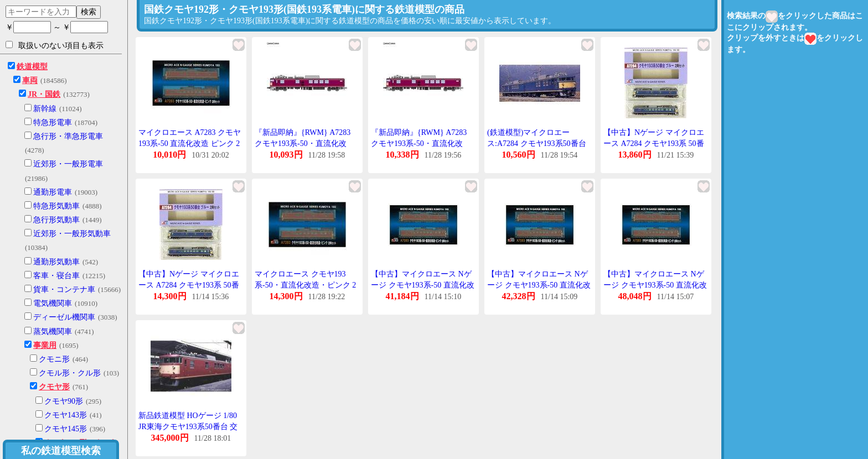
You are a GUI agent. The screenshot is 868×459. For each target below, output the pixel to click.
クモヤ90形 (64, 401)
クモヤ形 (54, 387)
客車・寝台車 (56, 276)
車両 (30, 80)
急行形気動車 (56, 220)
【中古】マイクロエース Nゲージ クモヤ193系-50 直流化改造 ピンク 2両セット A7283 (423, 285)
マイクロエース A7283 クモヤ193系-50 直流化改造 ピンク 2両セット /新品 (190, 143)
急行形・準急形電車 (68, 136)
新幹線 (45, 109)
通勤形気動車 (56, 262)
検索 (89, 12)
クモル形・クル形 (70, 373)
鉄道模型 (32, 67)
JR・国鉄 (44, 94)
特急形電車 (53, 122)
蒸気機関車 (53, 332)
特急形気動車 (56, 206)
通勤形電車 (53, 192)
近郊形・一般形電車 (68, 164)
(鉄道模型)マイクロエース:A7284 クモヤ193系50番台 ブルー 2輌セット (537, 143)
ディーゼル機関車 (64, 317)
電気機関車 (53, 303)
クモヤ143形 (66, 415)
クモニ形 (54, 359)
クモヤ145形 (66, 429)
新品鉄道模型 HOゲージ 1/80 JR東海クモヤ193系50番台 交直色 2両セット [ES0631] (188, 426)
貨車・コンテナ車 (64, 290)
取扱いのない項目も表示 (55, 45)
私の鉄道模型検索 (61, 451)
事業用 (45, 345)
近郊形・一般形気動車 (72, 234)
